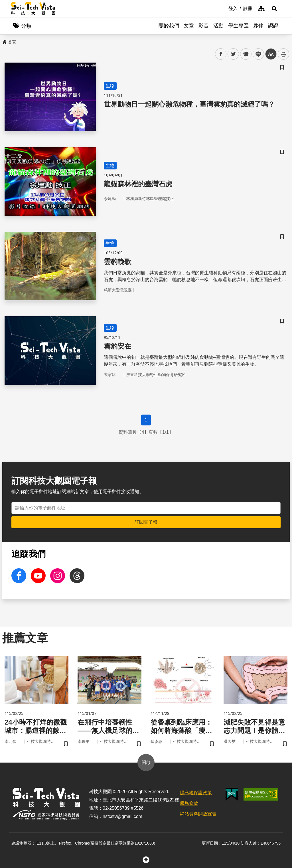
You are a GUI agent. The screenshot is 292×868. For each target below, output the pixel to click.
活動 (218, 26)
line (256, 54)
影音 (204, 26)
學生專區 (238, 26)
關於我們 (169, 26)
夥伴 (258, 26)
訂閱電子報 (146, 522)
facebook (221, 54)
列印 (283, 54)
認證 (273, 26)
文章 (189, 26)
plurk (245, 54)
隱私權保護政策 (196, 793)
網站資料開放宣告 (198, 814)
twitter (233, 54)
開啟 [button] (146, 762)
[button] (274, 9)
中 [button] (271, 54)
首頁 (9, 42)
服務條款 (189, 803)
